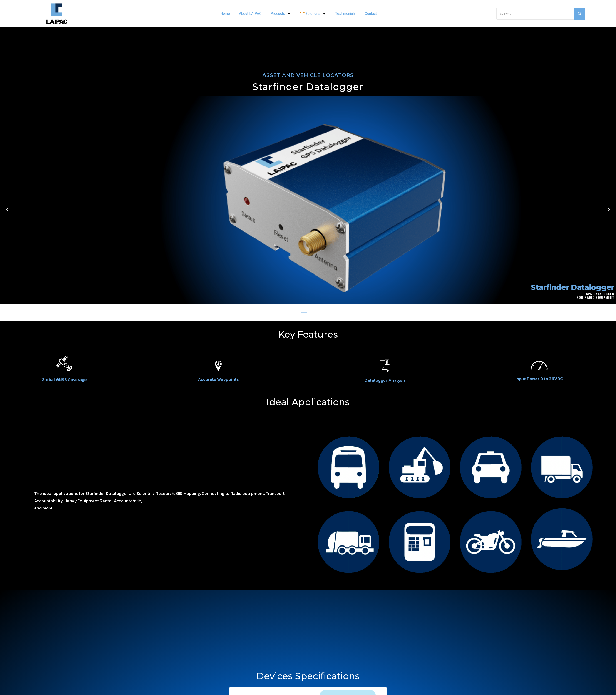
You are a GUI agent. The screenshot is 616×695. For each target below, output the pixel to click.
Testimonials (345, 14)
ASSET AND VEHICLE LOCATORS (308, 75)
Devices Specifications (308, 676)
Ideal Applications (308, 402)
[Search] (535, 14)
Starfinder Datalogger (308, 87)
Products (281, 14)
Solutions (313, 14)
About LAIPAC (250, 14)
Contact (371, 14)
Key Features (308, 334)
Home (225, 14)
